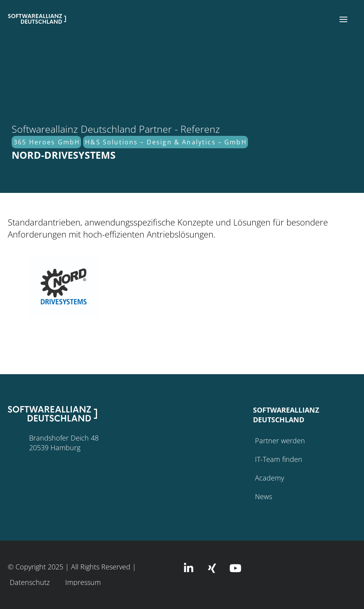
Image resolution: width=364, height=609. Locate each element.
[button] (343, 19)
